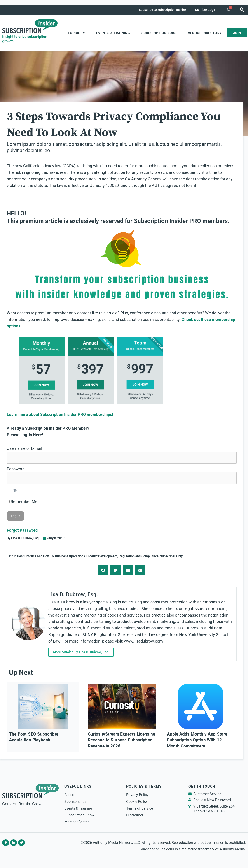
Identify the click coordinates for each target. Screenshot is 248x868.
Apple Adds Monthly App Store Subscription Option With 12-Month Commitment (197, 740)
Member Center (76, 822)
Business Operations (70, 556)
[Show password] (15, 490)
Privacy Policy (137, 795)
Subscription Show (79, 815)
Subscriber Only (171, 556)
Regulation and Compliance (139, 556)
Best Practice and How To (35, 556)
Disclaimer (135, 815)
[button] (242, 9)
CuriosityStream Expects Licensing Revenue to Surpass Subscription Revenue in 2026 (122, 740)
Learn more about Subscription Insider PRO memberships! (60, 414)
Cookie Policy (137, 802)
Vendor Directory (205, 33)
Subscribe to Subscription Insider (163, 10)
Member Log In (206, 10)
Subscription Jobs (159, 33)
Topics (76, 33)
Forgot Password (22, 530)
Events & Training (113, 33)
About (69, 795)
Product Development (102, 556)
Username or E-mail (24, 448)
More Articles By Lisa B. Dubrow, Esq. (84, 652)
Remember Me (22, 502)
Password (16, 469)
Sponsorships (75, 802)
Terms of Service (140, 808)
